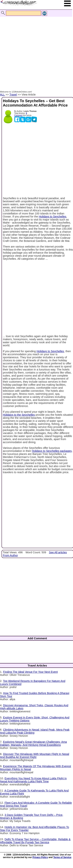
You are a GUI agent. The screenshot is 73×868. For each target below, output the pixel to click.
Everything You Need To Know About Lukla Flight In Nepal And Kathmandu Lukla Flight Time (33, 780)
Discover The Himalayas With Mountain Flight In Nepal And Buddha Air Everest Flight (35, 756)
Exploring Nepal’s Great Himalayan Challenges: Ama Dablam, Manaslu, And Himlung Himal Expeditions (33, 743)
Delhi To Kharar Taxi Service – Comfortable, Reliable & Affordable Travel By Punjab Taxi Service (35, 841)
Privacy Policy (40, 857)
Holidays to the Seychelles (19, 415)
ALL (2, 95)
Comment (18, 115)
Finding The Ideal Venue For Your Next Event (30, 672)
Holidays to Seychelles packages (52, 451)
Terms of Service (62, 857)
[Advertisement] (36, 50)
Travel (13, 95)
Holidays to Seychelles (53, 217)
